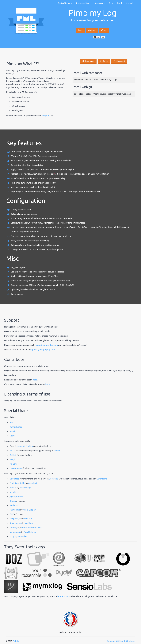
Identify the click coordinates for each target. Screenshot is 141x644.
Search (120, 3)
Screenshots (88, 61)
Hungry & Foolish (25, 446)
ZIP (80, 30)
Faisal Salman (30, 532)
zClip (12, 536)
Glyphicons (102, 479)
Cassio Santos (16, 468)
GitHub (92, 30)
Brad (12, 422)
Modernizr (15, 505)
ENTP (12, 451)
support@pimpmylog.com (42, 350)
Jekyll (12, 459)
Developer (100, 3)
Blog (111, 3)
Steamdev (22, 536)
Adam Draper (29, 510)
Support (130, 3)
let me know (63, 596)
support (45, 116)
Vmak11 (13, 431)
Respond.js (15, 519)
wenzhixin (33, 483)
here (35, 380)
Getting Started (65, 3)
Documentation (83, 3)
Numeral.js (15, 510)
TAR (104, 30)
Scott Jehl (28, 519)
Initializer (14, 492)
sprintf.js (14, 528)
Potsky (16, 641)
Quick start (119, 61)
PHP (12, 514)
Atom (132, 641)
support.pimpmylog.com (46, 345)
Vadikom (29, 523)
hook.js (13, 488)
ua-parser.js (15, 532)
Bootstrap (14, 479)
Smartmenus (16, 523)
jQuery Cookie (16, 497)
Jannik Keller (16, 427)
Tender (57, 451)
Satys (12, 436)
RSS (126, 641)
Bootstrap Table (17, 483)
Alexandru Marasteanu (32, 528)
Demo (104, 61)
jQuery (13, 501)
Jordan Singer (26, 488)
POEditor (14, 464)
